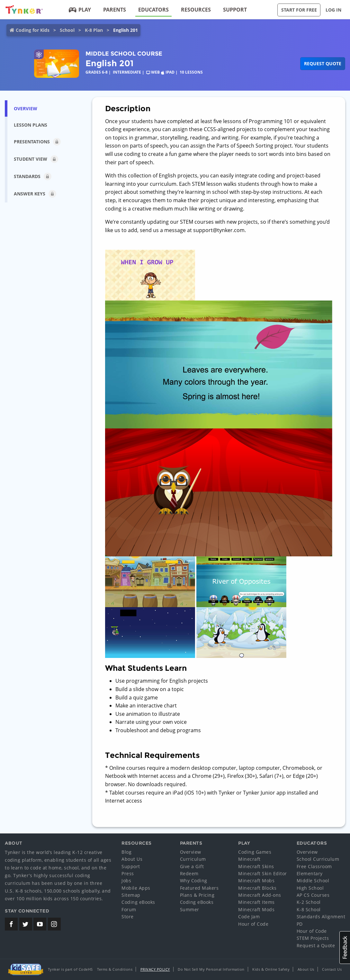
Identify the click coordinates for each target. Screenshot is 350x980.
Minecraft (249, 859)
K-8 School (309, 909)
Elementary (310, 873)
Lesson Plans (31, 125)
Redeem (189, 873)
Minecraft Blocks (257, 888)
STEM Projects (313, 938)
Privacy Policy (155, 969)
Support (235, 10)
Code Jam (249, 917)
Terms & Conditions (115, 969)
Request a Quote (316, 945)
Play (80, 10)
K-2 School (309, 902)
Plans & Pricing (197, 895)
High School (310, 888)
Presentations (37, 142)
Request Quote (323, 63)
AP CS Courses (313, 895)
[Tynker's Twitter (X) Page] (26, 924)
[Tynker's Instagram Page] (54, 924)
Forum (129, 909)
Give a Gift (192, 866)
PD (300, 924)
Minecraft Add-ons (260, 895)
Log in (333, 10)
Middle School (313, 881)
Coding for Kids (33, 30)
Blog (126, 852)
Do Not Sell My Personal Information (211, 969)
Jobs (126, 881)
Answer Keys (35, 194)
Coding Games (255, 852)
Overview (26, 108)
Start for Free (299, 10)
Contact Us (332, 969)
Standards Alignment (321, 917)
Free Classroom (314, 866)
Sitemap (131, 895)
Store (128, 917)
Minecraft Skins (256, 866)
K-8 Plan (94, 30)
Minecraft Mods (256, 909)
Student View (36, 159)
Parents (115, 10)
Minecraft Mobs (256, 881)
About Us (132, 859)
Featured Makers (199, 888)
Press (128, 873)
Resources (196, 10)
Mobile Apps (136, 888)
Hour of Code (253, 924)
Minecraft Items (256, 902)
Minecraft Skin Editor (263, 873)
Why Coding (194, 881)
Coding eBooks (138, 902)
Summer (190, 909)
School (67, 30)
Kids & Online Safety (271, 969)
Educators (153, 10)
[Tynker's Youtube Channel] (40, 924)
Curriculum (193, 859)
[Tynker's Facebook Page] (11, 924)
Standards (33, 176)
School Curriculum (318, 859)
